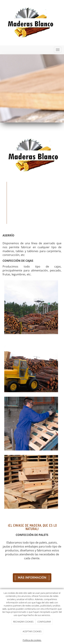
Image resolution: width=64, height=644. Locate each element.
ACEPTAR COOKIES (32, 631)
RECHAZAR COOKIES (23, 622)
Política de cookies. (32, 640)
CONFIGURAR (44, 622)
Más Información (32, 578)
